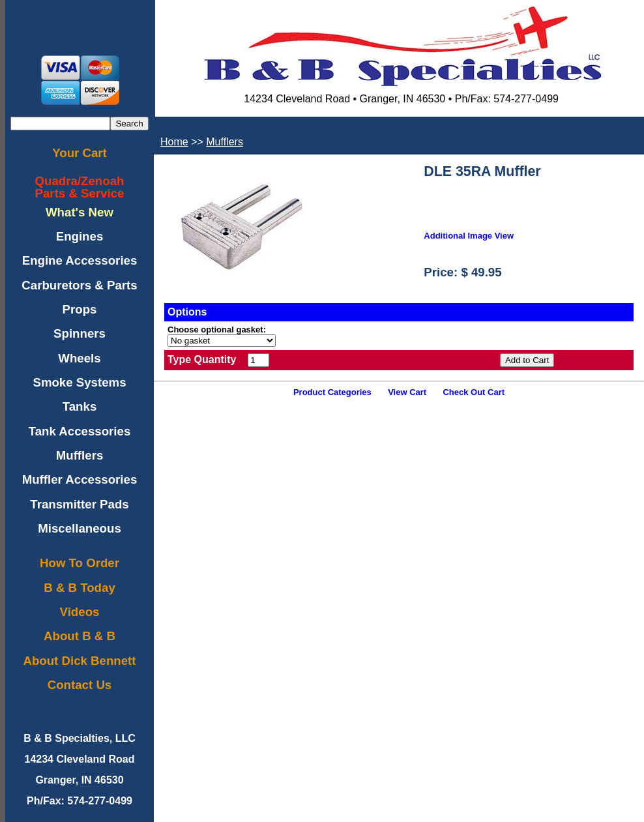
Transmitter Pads (79, 504)
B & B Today (80, 588)
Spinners (80, 333)
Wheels (79, 358)
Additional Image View (469, 236)
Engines (80, 236)
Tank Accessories (80, 431)
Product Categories (332, 392)
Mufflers (80, 455)
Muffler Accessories (80, 479)
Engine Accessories (80, 260)
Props (80, 309)
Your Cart (80, 153)
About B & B (80, 636)
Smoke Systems (79, 382)
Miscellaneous (80, 528)
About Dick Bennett (79, 661)
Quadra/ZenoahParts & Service (80, 187)
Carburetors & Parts (79, 285)
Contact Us (80, 685)
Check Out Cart (474, 392)
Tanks (80, 406)
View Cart (407, 392)
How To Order (80, 563)
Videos (80, 612)
